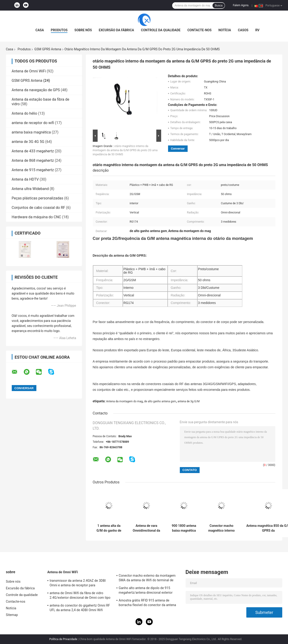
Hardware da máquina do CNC (36, 217)
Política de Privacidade (63, 639)
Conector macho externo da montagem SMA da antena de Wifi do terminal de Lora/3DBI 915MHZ (147, 579)
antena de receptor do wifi (33, 123)
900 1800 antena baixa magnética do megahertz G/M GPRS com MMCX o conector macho (184, 528)
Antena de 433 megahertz (33, 151)
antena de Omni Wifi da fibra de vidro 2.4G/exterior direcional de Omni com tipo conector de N (80, 596)
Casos (243, 30)
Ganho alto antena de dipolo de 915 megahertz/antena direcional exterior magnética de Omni (146, 591)
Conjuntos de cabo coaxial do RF (38, 208)
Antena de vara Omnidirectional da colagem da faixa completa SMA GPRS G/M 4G (146, 528)
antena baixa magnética (31, 132)
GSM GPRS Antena (48, 49)
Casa (40, 30)
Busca (219, 6)
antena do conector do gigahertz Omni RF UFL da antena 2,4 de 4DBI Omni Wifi (80, 608)
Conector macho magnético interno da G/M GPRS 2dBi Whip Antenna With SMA (221, 528)
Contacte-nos (199, 30)
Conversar (178, 149)
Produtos (59, 30)
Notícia (225, 30)
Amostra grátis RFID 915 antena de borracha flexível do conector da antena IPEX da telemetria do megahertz (147, 603)
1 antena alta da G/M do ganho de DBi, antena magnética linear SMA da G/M (109, 528)
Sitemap (12, 615)
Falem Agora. (241, 5)
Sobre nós (83, 30)
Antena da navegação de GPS (36, 90)
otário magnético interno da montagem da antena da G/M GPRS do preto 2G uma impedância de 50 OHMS (125, 150)
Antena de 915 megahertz (33, 170)
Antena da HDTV (25, 179)
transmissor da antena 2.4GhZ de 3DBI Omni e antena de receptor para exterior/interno (78, 584)
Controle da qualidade (161, 30)
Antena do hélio (25, 113)
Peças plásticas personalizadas (38, 198)
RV (257, 30)
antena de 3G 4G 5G (28, 142)
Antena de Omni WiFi (29, 71)
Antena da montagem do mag (124, 401)
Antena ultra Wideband (30, 189)
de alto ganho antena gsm (160, 401)
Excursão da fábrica (116, 30)
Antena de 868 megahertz (33, 160)
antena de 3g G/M (189, 401)
